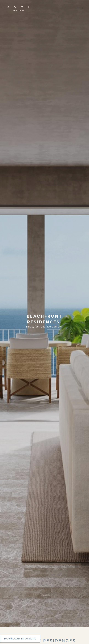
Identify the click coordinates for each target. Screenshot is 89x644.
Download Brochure (20, 639)
